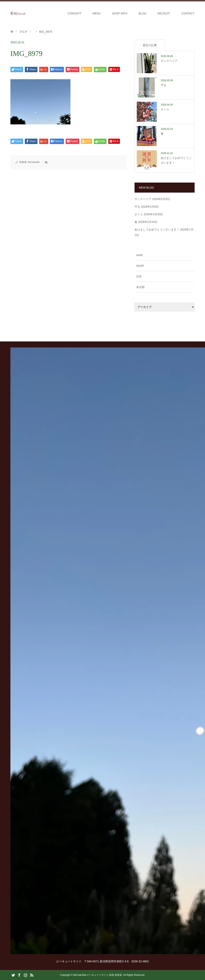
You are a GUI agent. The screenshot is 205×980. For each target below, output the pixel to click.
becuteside (34, 162)
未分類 (140, 287)
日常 (139, 276)
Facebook (19, 975)
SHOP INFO (120, 13)
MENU (97, 13)
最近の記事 (150, 45)
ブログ (23, 32)
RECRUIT (164, 13)
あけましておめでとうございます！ (157, 230)
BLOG (142, 13)
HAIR (139, 255)
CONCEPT (74, 13)
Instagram (25, 975)
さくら (139, 214)
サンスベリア (143, 199)
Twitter (13, 975)
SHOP (140, 266)
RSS (32, 975)
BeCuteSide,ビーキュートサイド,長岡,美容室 (98, 975)
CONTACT (188, 13)
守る (137, 207)
